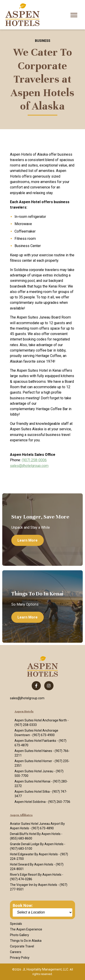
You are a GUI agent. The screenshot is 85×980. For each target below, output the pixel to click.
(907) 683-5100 (21, 849)
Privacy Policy (20, 958)
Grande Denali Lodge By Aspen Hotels (37, 844)
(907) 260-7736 (59, 802)
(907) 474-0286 (21, 879)
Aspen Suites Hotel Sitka (32, 792)
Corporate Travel (22, 946)
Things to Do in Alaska (26, 941)
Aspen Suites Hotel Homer (33, 761)
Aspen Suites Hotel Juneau (34, 771)
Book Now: (23, 905)
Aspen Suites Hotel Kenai (32, 781)
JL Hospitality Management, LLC (45, 969)
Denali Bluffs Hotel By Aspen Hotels (35, 834)
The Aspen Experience (26, 929)
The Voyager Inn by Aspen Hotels (34, 885)
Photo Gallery (19, 935)
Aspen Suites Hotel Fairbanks (35, 741)
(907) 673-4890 (43, 828)
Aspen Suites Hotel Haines (33, 751)
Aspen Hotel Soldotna (30, 802)
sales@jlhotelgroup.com (29, 466)
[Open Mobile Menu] (74, 15)
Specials (16, 924)
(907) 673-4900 (44, 735)
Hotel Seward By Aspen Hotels (32, 864)
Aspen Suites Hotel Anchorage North (41, 720)
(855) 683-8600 (21, 838)
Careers (16, 952)
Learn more (28, 540)
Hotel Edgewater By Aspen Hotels (34, 854)
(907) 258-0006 (34, 460)
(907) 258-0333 (26, 725)
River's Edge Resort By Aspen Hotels (36, 875)
